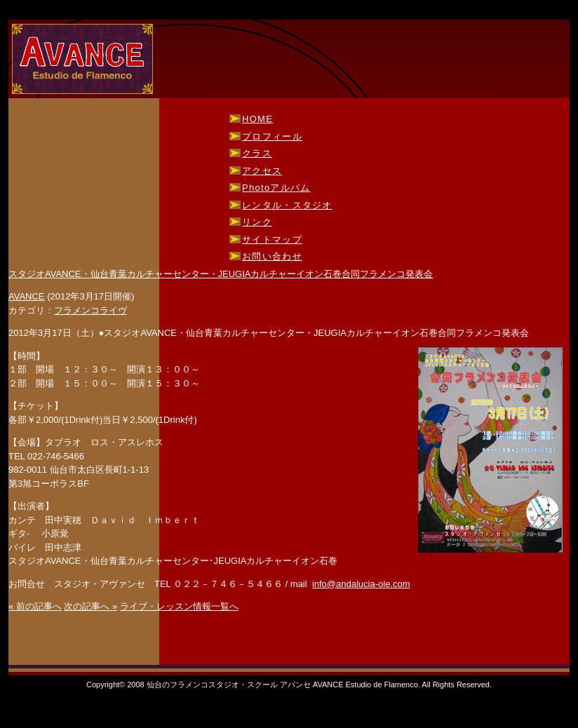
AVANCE (27, 296)
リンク (257, 222)
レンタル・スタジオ (287, 205)
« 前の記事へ (35, 606)
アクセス (262, 171)
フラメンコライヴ (90, 310)
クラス (257, 153)
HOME (257, 119)
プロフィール (272, 136)
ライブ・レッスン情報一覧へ (179, 606)
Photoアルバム (276, 188)
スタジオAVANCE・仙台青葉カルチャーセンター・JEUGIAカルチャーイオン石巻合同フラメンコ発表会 (221, 274)
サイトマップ (272, 240)
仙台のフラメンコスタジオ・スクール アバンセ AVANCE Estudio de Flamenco (83, 60)
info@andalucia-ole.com (361, 584)
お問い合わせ (272, 256)
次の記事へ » (90, 606)
